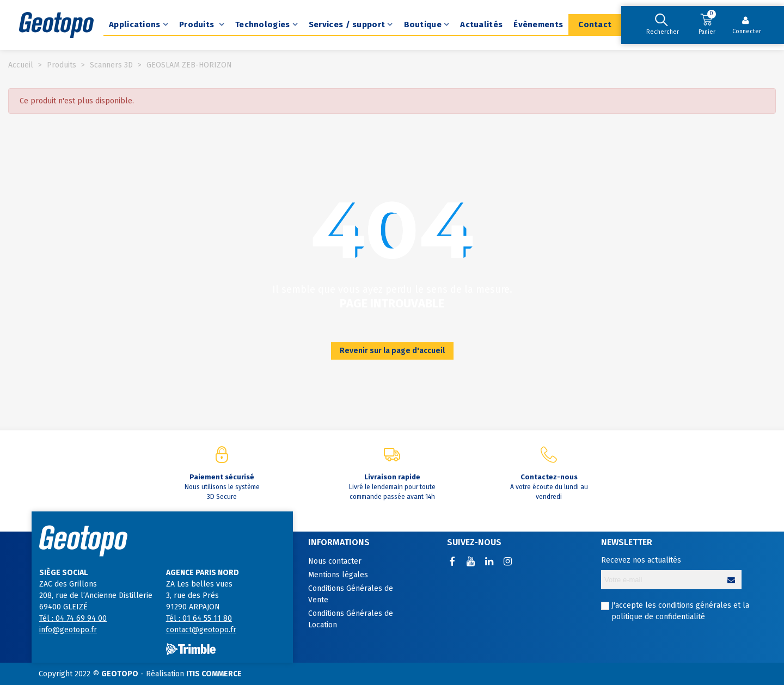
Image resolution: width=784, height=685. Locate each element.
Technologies (263, 24)
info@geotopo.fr (68, 630)
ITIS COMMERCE (214, 674)
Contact (595, 24)
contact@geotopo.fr (201, 630)
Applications (135, 24)
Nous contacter (335, 561)
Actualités (481, 24)
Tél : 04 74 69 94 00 (73, 618)
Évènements (538, 24)
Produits (198, 24)
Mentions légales (338, 575)
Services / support (347, 24)
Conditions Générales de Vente (351, 594)
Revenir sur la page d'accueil (392, 351)
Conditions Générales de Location (351, 619)
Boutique (423, 24)
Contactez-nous (549, 477)
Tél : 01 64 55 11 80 (199, 618)
